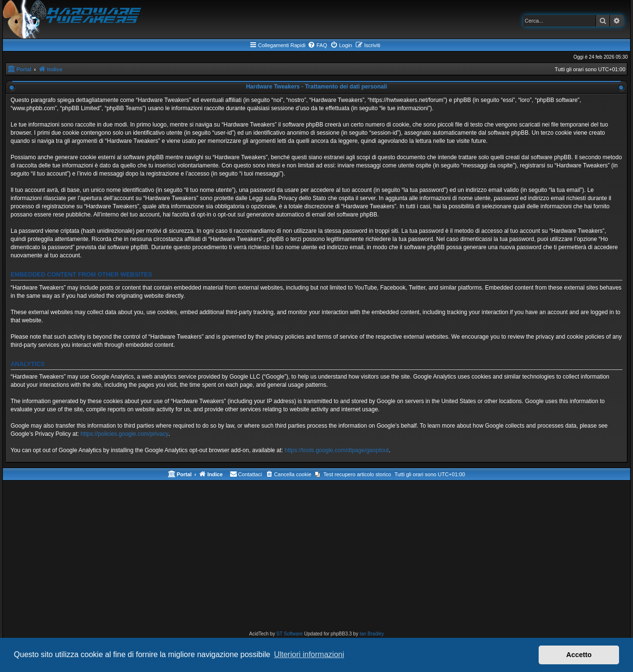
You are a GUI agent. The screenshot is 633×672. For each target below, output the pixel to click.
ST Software (290, 634)
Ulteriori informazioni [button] (309, 654)
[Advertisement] (317, 558)
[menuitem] (317, 45)
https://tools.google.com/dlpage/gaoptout (336, 450)
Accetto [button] (579, 655)
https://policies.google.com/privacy (124, 434)
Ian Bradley (372, 634)
